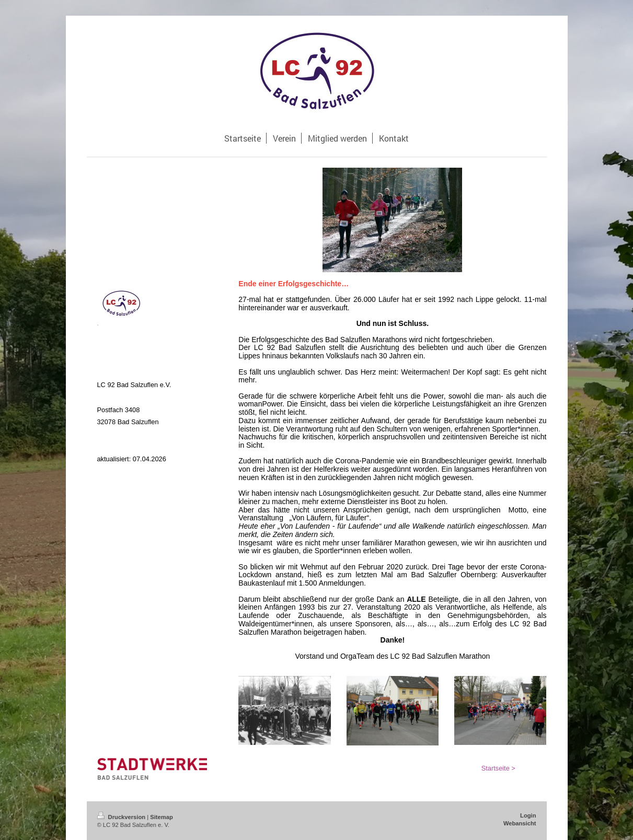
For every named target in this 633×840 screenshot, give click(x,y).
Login (528, 815)
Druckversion (122, 817)
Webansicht (520, 823)
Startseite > (498, 768)
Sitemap (162, 817)
